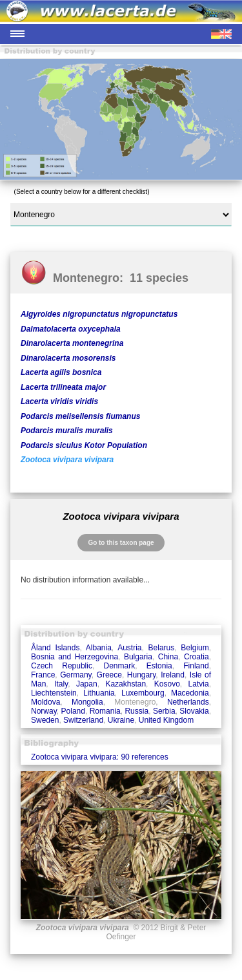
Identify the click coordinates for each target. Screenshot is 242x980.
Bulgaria (138, 657)
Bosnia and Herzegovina (75, 657)
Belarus (162, 648)
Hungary (141, 675)
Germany (76, 675)
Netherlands (188, 702)
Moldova (45, 702)
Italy (61, 684)
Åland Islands (55, 648)
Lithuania (99, 693)
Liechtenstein (54, 693)
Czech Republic (62, 666)
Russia (136, 711)
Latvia (199, 684)
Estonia (159, 666)
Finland (196, 666)
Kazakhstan (126, 684)
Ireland (173, 675)
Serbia (164, 711)
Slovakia (194, 711)
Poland (73, 711)
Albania (99, 648)
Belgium (195, 648)
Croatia (197, 657)
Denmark (119, 666)
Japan (87, 684)
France (43, 675)
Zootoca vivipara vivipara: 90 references (100, 757)
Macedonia (190, 693)
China (168, 657)
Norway (44, 711)
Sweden (45, 720)
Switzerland (83, 720)
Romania (105, 711)
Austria (129, 648)
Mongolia (87, 702)
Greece (109, 675)
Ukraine (121, 720)
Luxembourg (143, 693)
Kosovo (167, 684)
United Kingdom (166, 720)
